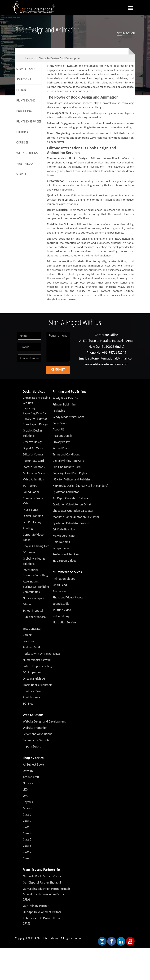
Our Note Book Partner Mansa (42, 876)
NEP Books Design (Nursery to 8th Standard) (80, 486)
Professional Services (66, 554)
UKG (26, 796)
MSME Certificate (64, 536)
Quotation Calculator (66, 492)
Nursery (28, 783)
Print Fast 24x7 (32, 691)
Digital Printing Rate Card (68, 461)
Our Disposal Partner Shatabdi (42, 882)
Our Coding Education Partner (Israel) (46, 889)
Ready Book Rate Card (67, 398)
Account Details (63, 436)
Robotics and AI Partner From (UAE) (41, 921)
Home (29, 58)
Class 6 (27, 846)
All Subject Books (34, 764)
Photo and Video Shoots (68, 597)
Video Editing (61, 616)
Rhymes (28, 802)
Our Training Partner (36, 906)
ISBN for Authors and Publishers (73, 479)
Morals (27, 808)
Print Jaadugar (32, 697)
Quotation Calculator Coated (71, 523)
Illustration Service (64, 622)
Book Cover (60, 423)
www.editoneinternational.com (106, 364)
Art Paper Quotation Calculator (72, 498)
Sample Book (61, 548)
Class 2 (27, 821)
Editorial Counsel (23, 137)
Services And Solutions (26, 74)
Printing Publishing (64, 404)
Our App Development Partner (42, 912)
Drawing (28, 771)
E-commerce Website (36, 740)
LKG (25, 789)
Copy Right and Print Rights (70, 473)
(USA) (26, 899)
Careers (28, 635)
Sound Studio (61, 604)
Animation (59, 591)
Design (21, 90)
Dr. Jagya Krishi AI (34, 679)
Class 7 (27, 852)
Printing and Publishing (26, 106)
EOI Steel (28, 704)
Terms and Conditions (66, 454)
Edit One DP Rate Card (67, 467)
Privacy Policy (61, 442)
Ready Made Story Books (68, 417)
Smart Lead (60, 585)
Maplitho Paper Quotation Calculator (76, 517)
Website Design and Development (61, 58)
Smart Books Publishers (38, 685)
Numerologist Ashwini (37, 660)
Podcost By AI (31, 647)
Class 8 (27, 858)
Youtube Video (62, 610)
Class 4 (27, 833)
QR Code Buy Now (64, 529)
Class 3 (27, 827)
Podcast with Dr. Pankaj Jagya (41, 654)
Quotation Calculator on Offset (72, 504)
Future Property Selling (37, 666)
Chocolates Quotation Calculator (73, 511)
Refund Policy (61, 448)
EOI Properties (32, 672)
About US (59, 429)
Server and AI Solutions (37, 734)
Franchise (29, 641)
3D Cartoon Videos (64, 561)
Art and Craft (31, 777)
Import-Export (32, 746)
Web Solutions (27, 153)
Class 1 (27, 814)
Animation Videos (64, 579)
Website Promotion (35, 728)
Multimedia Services (25, 169)
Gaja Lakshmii (61, 542)
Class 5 (27, 839)
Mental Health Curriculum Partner (44, 894)
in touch (126, 33)
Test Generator (32, 629)
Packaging (59, 411)
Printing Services (29, 121)
